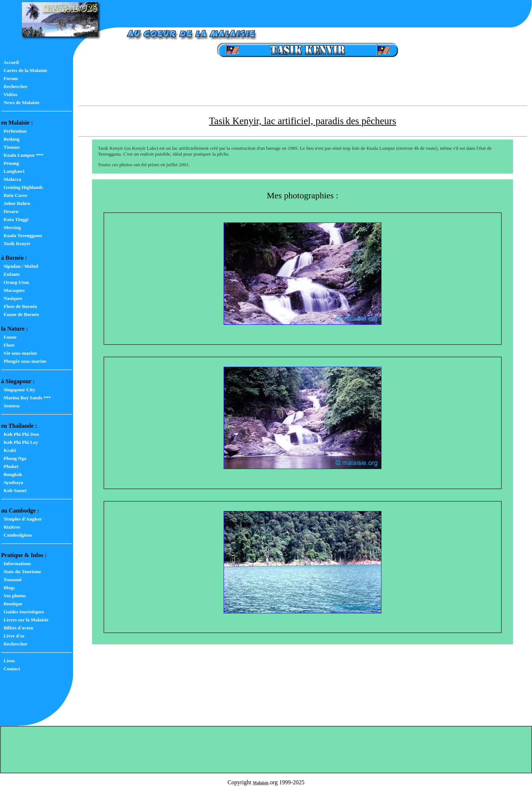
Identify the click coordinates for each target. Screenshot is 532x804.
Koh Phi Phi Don (20, 434)
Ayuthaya (12, 482)
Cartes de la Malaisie (24, 70)
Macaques (13, 290)
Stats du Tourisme (21, 571)
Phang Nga (14, 458)
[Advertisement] (303, 86)
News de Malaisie (20, 102)
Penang (10, 163)
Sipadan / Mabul (20, 266)
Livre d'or (13, 636)
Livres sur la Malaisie (25, 620)
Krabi (9, 450)
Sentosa (10, 406)
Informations (16, 563)
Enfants (10, 274)
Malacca (11, 179)
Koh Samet (14, 490)
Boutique (12, 604)
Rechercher (14, 86)
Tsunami (11, 580)
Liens (8, 661)
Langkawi (13, 171)
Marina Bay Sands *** (26, 398)
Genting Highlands (22, 187)
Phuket (10, 466)
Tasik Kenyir (16, 243)
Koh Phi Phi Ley (20, 442)
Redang (10, 139)
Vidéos (9, 94)
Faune (9, 337)
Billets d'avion (17, 628)
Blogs (8, 588)
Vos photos (14, 596)
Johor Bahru (16, 203)
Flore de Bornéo (19, 306)
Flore (8, 345)
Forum (9, 78)
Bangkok (12, 474)
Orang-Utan (15, 282)
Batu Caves (14, 195)
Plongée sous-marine (24, 361)
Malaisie (261, 783)
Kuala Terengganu (22, 235)
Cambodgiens (16, 535)
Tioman (10, 147)
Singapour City (18, 390)
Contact (11, 669)
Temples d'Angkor (21, 519)
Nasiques (12, 298)
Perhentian (14, 131)
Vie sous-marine (19, 353)
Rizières (11, 527)
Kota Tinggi (15, 219)
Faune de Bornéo (20, 314)
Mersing (11, 227)
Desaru (10, 211)
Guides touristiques (22, 612)
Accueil (10, 62)
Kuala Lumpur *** (22, 155)
